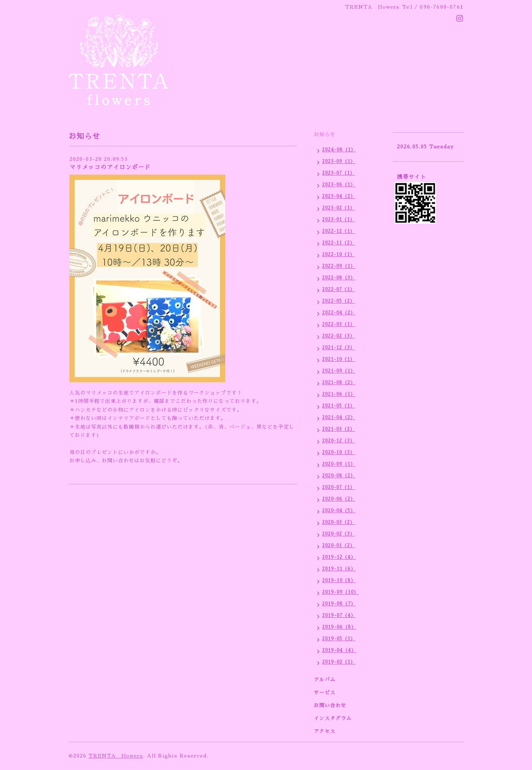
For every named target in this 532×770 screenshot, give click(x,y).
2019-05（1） (339, 639)
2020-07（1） (339, 487)
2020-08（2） (339, 476)
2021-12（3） (339, 348)
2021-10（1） (339, 359)
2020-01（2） (339, 546)
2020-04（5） (339, 511)
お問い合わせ (330, 706)
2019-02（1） (339, 662)
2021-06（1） (339, 394)
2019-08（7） (339, 604)
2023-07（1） (339, 173)
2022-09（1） (339, 266)
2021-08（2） (339, 383)
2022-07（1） (339, 290)
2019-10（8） (339, 581)
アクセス (325, 731)
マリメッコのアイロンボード (110, 167)
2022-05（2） (339, 301)
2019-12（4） (339, 557)
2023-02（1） (339, 208)
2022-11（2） (339, 243)
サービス (325, 693)
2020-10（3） (339, 453)
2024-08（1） (339, 150)
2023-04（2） (339, 196)
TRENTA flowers (116, 756)
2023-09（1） (339, 162)
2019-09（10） (340, 592)
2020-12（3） (339, 441)
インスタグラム (333, 718)
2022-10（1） (339, 255)
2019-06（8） (339, 627)
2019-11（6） (339, 569)
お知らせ (325, 135)
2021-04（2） (339, 418)
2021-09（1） (339, 371)
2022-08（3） (339, 278)
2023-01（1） (339, 220)
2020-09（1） (339, 464)
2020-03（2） (339, 522)
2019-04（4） (339, 650)
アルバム (325, 680)
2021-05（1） (339, 406)
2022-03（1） (339, 325)
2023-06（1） (339, 185)
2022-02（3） (339, 336)
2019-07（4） (339, 616)
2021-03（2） (339, 429)
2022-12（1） (339, 231)
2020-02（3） (339, 534)
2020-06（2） (339, 499)
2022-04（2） (339, 313)
